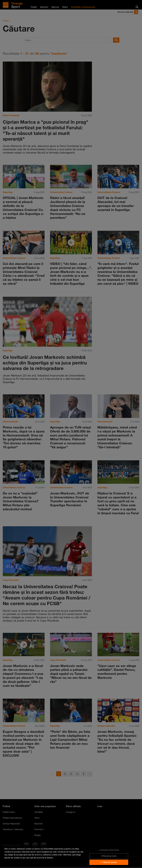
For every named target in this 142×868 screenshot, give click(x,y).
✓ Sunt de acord (109, 862)
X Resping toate (109, 856)
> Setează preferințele (109, 850)
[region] (71, 856)
